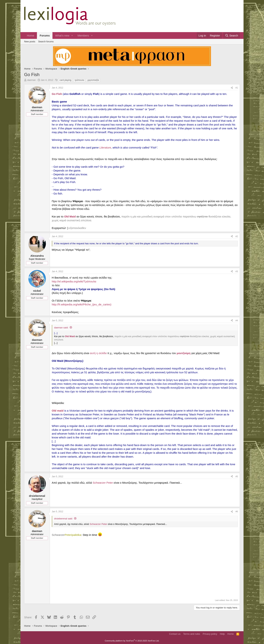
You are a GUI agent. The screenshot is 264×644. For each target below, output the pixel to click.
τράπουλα (79, 80)
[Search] (232, 35)
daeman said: (61, 328)
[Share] (232, 88)
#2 (237, 236)
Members (83, 35)
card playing (66, 80)
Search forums (46, 42)
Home (31, 35)
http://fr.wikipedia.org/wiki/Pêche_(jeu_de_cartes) (82, 304)
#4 (237, 321)
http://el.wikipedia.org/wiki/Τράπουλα (74, 281)
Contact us (175, 634)
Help (222, 634)
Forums (45, 35)
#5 (237, 477)
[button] (72, 35)
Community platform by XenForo (132, 641)
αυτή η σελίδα (98, 353)
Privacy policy (210, 634)
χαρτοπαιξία (93, 80)
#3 (237, 271)
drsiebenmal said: (63, 519)
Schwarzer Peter (103, 483)
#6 (237, 512)
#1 (237, 88)
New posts (30, 42)
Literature (105, 147)
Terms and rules (192, 634)
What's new (62, 35)
